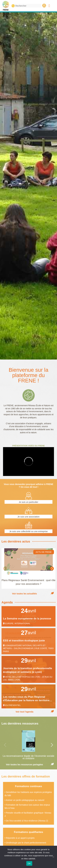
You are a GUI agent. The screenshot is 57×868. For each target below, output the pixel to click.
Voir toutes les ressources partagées (24, 765)
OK (29, 863)
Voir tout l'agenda (25, 712)
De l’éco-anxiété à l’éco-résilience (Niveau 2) (27, 821)
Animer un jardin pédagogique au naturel (25, 800)
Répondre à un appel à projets (20, 838)
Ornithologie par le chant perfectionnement (26, 843)
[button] (49, 6)
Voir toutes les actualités (24, 594)
